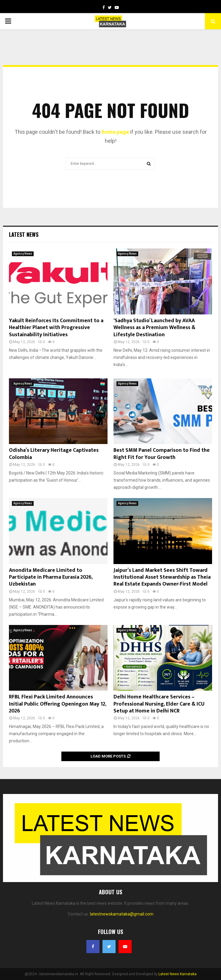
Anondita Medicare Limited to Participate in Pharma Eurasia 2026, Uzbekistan (51, 577)
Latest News (24, 234)
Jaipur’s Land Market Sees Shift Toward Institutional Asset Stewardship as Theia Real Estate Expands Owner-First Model (162, 577)
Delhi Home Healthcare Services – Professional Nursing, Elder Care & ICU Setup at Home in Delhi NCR (159, 704)
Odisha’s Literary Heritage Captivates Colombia (54, 454)
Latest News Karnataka (178, 974)
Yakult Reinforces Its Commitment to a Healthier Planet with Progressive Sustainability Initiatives (56, 328)
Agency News (23, 254)
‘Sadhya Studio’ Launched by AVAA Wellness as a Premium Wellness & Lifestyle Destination (154, 328)
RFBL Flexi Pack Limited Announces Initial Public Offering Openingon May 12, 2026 (57, 704)
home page (115, 132)
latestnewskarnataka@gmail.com (122, 914)
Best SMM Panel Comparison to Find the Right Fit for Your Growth (162, 454)
